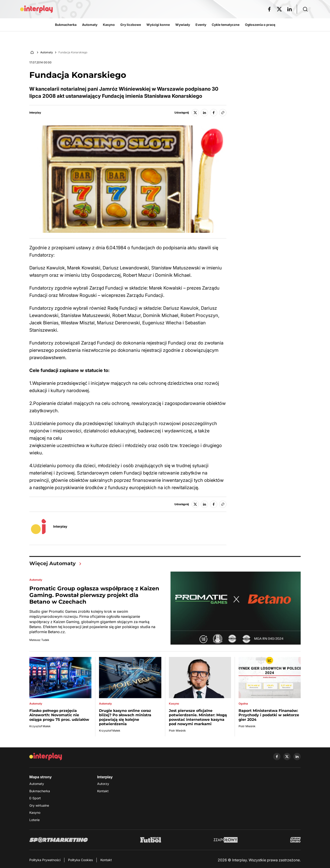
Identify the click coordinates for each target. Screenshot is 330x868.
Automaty (47, 52)
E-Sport (35, 798)
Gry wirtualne (39, 805)
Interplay (35, 113)
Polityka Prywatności (45, 860)
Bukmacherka (40, 791)
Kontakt (103, 791)
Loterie (34, 820)
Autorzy (103, 784)
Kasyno (35, 812)
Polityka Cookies (80, 860)
